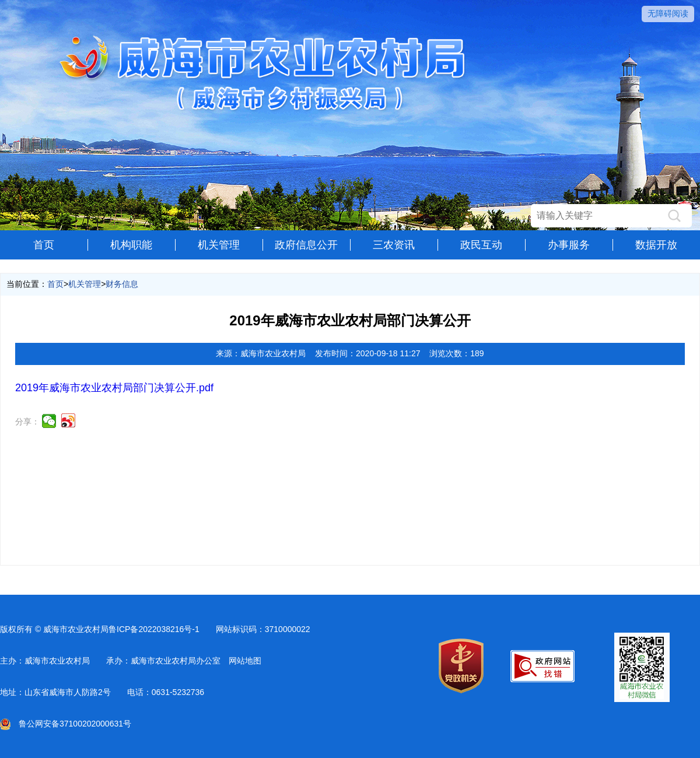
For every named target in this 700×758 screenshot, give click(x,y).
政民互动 (481, 245)
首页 (44, 245)
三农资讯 (394, 245)
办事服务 (569, 245)
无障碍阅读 (668, 13)
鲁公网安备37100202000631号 (66, 724)
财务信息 (122, 284)
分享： (27, 422)
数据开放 (656, 245)
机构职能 (131, 245)
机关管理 (219, 245)
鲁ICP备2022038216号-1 (154, 629)
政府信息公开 (306, 245)
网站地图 (245, 661)
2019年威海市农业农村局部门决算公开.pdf (114, 388)
